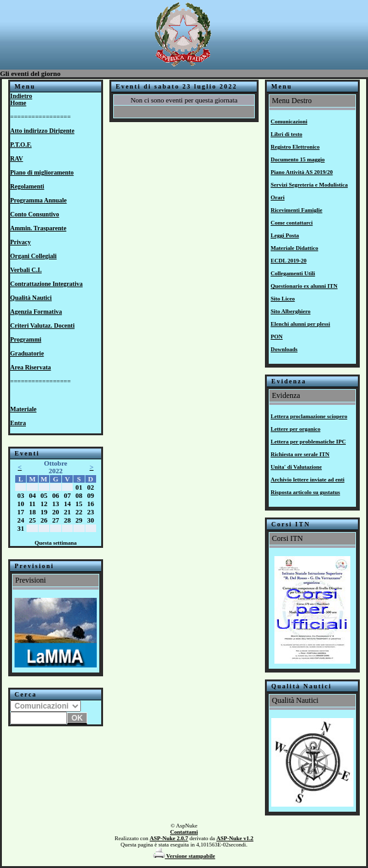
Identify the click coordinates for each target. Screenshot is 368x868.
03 (21, 495)
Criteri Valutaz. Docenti (42, 325)
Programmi (26, 339)
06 (55, 495)
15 (79, 504)
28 (67, 520)
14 (67, 504)
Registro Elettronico (295, 147)
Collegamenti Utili (293, 273)
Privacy (21, 242)
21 (67, 512)
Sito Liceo (283, 299)
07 (67, 495)
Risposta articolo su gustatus (305, 492)
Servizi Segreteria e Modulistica (309, 185)
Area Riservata (31, 367)
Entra (18, 423)
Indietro (21, 96)
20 (55, 512)
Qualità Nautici (31, 298)
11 (32, 504)
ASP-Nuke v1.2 (235, 838)
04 (33, 495)
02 (91, 487)
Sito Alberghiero (291, 311)
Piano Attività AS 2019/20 (302, 172)
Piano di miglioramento (42, 172)
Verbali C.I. (26, 270)
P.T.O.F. (21, 145)
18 (33, 512)
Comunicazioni (289, 121)
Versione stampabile (184, 856)
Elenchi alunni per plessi (300, 324)
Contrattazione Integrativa (46, 284)
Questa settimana (56, 543)
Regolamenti (27, 186)
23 (91, 512)
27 (55, 520)
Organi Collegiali (34, 256)
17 (21, 512)
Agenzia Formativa (36, 312)
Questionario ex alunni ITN (304, 286)
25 (33, 520)
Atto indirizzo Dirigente (42, 131)
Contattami (184, 832)
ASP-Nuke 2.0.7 (169, 838)
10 (21, 504)
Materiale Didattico (294, 248)
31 (21, 528)
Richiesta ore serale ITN (300, 454)
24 (21, 520)
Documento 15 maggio (298, 159)
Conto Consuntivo (35, 214)
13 (55, 504)
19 (44, 512)
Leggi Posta (285, 235)
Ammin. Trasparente (38, 228)
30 (91, 520)
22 (79, 512)
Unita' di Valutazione (296, 467)
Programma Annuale (39, 200)
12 (44, 504)
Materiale (23, 409)
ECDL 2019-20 (289, 261)
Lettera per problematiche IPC (308, 442)
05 (44, 495)
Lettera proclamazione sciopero (309, 416)
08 (79, 495)
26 (44, 520)
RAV (16, 158)
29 (79, 520)
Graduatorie (27, 353)
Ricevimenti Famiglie (297, 210)
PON (277, 337)
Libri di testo (286, 134)
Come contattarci (292, 223)
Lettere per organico (296, 429)
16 (91, 504)
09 (91, 495)
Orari (278, 197)
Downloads (284, 349)
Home (18, 103)
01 (79, 487)
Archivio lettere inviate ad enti (308, 480)
